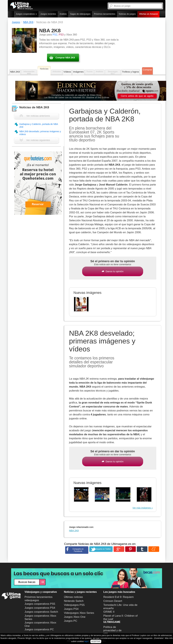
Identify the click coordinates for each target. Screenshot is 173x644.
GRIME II (109, 612)
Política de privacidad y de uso (112, 630)
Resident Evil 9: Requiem (119, 597)
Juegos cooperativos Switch (41, 612)
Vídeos (67, 72)
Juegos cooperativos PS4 (40, 608)
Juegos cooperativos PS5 (40, 604)
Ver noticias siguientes (35, 140)
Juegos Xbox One (75, 617)
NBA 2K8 (15, 72)
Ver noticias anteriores (35, 116)
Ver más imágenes (142, 508)
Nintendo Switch (74, 601)
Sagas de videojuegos (80, 14)
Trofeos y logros (131, 72)
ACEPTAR (96, 641)
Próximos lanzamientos (105, 14)
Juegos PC (71, 621)
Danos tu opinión (113, 271)
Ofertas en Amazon (149, 14)
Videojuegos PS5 (74, 605)
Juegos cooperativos (26, 14)
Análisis (63, 14)
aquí (86, 641)
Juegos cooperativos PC (39, 629)
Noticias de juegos (127, 14)
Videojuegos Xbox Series (79, 613)
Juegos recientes (48, 14)
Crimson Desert (113, 601)
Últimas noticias (73, 597)
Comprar (147, 70)
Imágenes (78, 72)
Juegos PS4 (71, 609)
